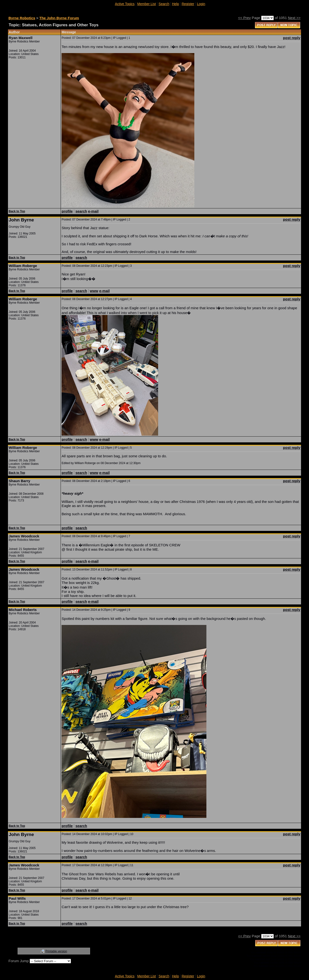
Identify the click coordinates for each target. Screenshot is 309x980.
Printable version (56, 951)
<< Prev (244, 18)
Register (188, 4)
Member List (147, 4)
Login (201, 4)
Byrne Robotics (22, 18)
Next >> (294, 18)
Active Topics (125, 4)
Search (164, 4)
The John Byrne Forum (59, 18)
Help (175, 4)
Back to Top (17, 211)
